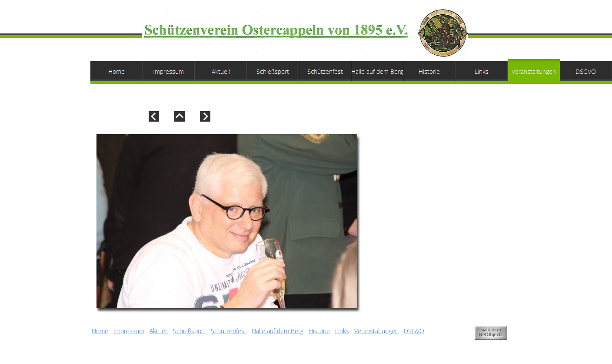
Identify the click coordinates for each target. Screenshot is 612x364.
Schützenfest (229, 331)
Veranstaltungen (376, 331)
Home (100, 331)
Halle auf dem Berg (278, 331)
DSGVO (414, 331)
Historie (319, 331)
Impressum (129, 331)
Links (342, 331)
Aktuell (159, 331)
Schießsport (189, 331)
